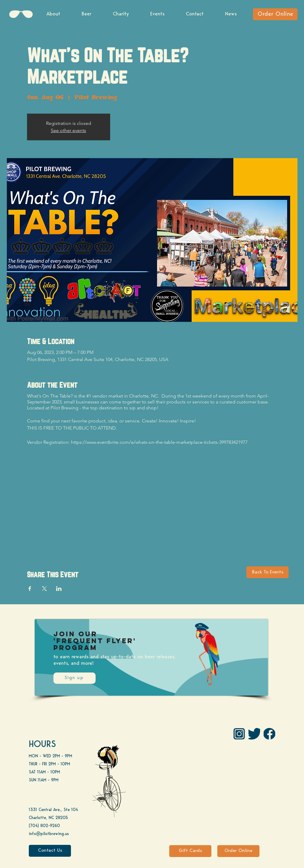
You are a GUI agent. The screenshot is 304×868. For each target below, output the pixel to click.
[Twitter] (254, 734)
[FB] (269, 734)
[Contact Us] (50, 851)
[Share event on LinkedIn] (59, 589)
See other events (68, 130)
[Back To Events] (267, 572)
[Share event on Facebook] (30, 589)
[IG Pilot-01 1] (239, 734)
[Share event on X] (44, 589)
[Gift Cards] (190, 851)
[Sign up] (75, 678)
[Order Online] (275, 14)
